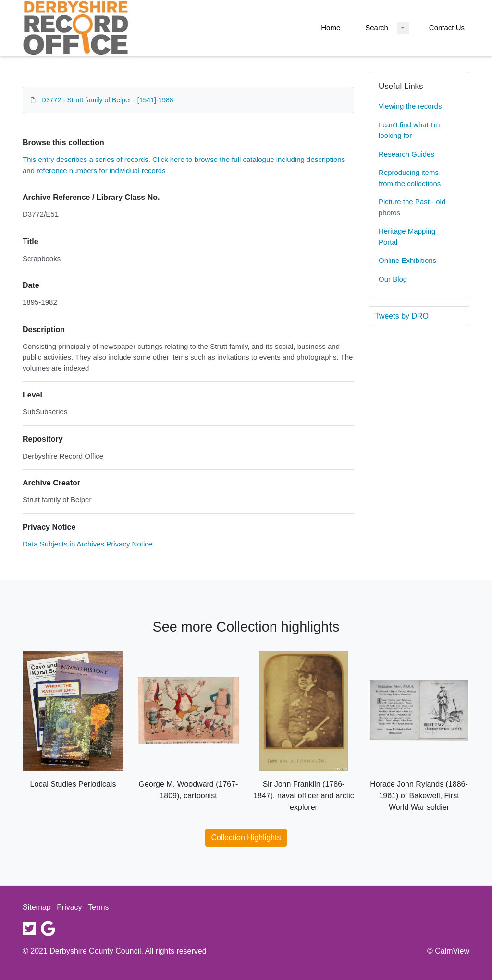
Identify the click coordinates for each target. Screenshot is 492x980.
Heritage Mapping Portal (407, 236)
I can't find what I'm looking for (409, 130)
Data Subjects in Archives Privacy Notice (87, 544)
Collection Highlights (246, 837)
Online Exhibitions (407, 260)
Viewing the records (410, 106)
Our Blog (393, 279)
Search (377, 28)
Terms (98, 907)
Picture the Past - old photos (412, 207)
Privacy (69, 907)
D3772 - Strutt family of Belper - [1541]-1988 (107, 100)
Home (331, 28)
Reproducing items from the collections (410, 178)
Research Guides (406, 154)
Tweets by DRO (402, 316)
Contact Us (447, 28)
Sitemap (37, 907)
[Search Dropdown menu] (403, 28)
